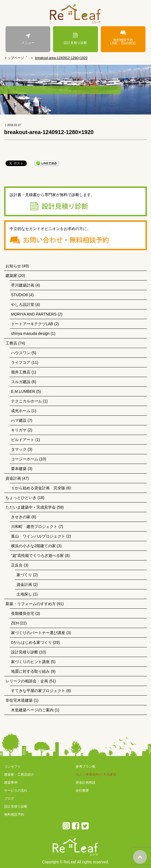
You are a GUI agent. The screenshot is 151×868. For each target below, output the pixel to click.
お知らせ (13, 266)
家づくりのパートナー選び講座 (38, 633)
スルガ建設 (21, 382)
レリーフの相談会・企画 (27, 681)
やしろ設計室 (23, 305)
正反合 (17, 565)
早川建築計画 (23, 285)
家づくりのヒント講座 (30, 662)
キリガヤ (19, 430)
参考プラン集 (86, 766)
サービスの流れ (16, 790)
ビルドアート (23, 440)
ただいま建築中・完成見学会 (31, 507)
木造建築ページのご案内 (32, 710)
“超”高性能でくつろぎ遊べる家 (37, 555)
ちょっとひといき (21, 498)
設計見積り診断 (75, 39)
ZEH (15, 623)
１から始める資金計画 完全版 (38, 488)
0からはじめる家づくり (31, 642)
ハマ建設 (19, 420)
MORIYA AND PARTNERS (34, 314)
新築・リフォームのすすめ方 (31, 604)
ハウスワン (21, 353)
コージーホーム (25, 459)
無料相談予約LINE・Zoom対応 (123, 38)
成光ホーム (21, 411)
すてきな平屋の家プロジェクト (38, 691)
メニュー (28, 39)
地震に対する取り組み (30, 671)
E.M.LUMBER (23, 391)
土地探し (24, 594)
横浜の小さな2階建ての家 (33, 546)
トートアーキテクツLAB (32, 324)
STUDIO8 (19, 295)
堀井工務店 (21, 372)
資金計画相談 (86, 782)
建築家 (11, 276)
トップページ (14, 58)
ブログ (9, 798)
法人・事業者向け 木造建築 (96, 774)
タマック (19, 449)
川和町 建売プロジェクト (34, 527)
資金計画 (13, 478)
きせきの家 (21, 517)
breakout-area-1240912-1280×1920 (61, 58)
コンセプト (12, 766)
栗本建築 (19, 469)
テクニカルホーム (27, 401)
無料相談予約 (14, 814)
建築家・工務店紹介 (19, 774)
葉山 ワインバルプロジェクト (38, 536)
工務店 (11, 343)
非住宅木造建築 (19, 700)
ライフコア (21, 362)
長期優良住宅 (23, 613)
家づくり (24, 575)
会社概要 (82, 790)
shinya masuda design (30, 333)
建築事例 (11, 782)
